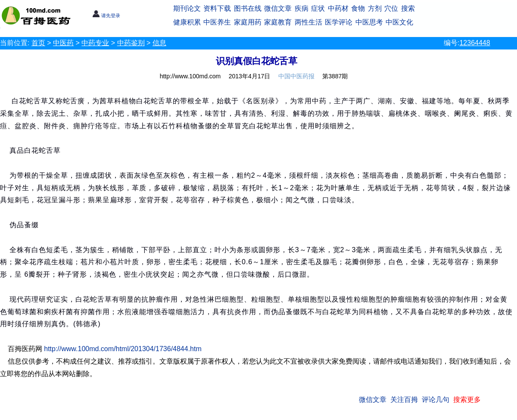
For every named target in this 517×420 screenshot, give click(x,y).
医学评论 (339, 22)
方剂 (375, 8)
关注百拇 (404, 400)
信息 (159, 43)
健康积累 (187, 22)
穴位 (391, 8)
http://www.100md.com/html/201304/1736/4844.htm (123, 349)
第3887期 (335, 76)
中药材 (338, 8)
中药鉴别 (131, 43)
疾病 (302, 8)
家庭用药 (248, 22)
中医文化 (399, 22)
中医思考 (369, 22)
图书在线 (248, 8)
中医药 (63, 43)
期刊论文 (187, 8)
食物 (358, 8)
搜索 (408, 8)
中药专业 (95, 43)
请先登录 (106, 15)
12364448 (475, 43)
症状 (318, 8)
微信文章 (278, 8)
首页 (38, 43)
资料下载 (217, 8)
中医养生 (217, 22)
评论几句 (436, 400)
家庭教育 (278, 22)
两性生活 (308, 22)
